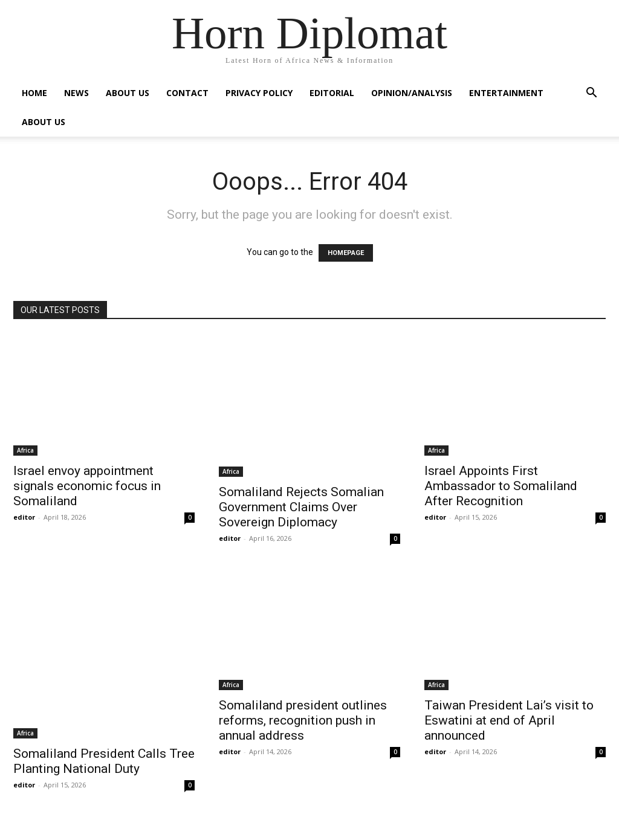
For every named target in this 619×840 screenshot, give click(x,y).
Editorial (332, 93)
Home (34, 93)
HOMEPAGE (346, 253)
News (76, 93)
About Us (128, 93)
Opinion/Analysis (412, 93)
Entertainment (506, 93)
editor (24, 517)
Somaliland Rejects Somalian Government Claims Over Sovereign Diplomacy (301, 507)
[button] (591, 94)
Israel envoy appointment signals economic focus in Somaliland (87, 486)
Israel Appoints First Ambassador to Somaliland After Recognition (501, 486)
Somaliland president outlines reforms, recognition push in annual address (303, 720)
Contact (187, 93)
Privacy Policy (259, 93)
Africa (25, 450)
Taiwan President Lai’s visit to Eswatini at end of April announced (509, 720)
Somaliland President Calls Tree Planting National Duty (104, 761)
